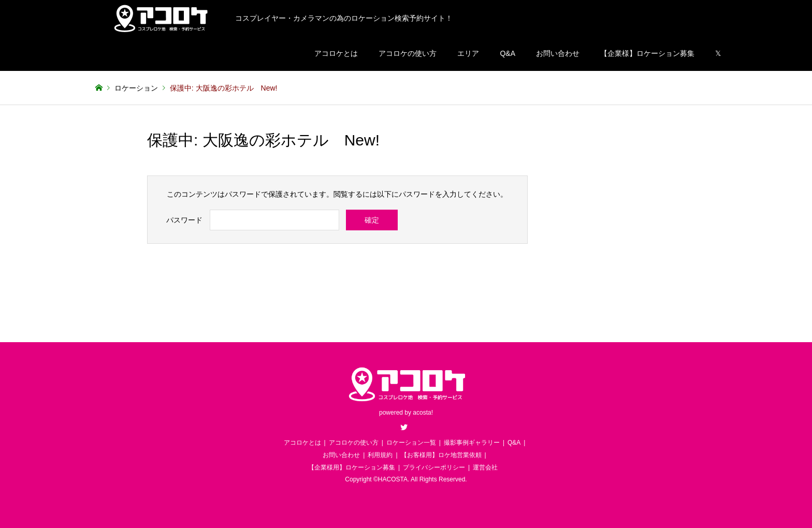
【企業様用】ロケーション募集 (352, 467)
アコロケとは (336, 53)
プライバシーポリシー (434, 467)
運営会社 (485, 467)
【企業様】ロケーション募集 (647, 53)
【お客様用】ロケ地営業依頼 (441, 455)
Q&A (508, 53)
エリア (468, 53)
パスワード (184, 220)
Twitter (404, 427)
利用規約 (380, 455)
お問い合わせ (558, 53)
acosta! (423, 413)
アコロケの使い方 (408, 53)
